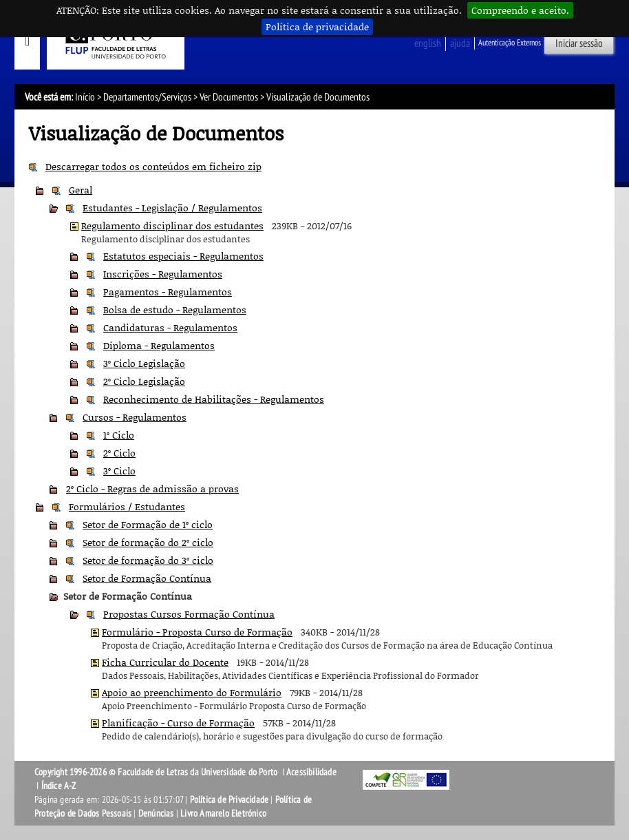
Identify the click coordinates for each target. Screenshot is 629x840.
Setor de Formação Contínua (147, 578)
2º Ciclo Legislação (144, 381)
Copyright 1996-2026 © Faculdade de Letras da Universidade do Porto (157, 772)
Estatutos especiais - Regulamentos (183, 256)
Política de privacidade (317, 27)
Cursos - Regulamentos (135, 417)
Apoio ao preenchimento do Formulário (192, 692)
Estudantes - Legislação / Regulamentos (172, 208)
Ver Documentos (229, 97)
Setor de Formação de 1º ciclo (148, 524)
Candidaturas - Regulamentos (170, 327)
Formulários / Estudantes (127, 506)
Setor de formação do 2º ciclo (148, 542)
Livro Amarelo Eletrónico (223, 813)
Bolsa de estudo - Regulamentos (175, 309)
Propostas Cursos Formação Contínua (189, 614)
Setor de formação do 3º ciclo (148, 560)
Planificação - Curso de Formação (178, 723)
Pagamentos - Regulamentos (168, 292)
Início (85, 97)
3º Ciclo (119, 471)
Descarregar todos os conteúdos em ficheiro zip (153, 166)
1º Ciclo (119, 435)
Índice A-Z (59, 786)
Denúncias (156, 813)
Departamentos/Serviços (147, 97)
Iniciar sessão (579, 43)
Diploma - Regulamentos (159, 345)
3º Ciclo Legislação (144, 363)
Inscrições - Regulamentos (163, 274)
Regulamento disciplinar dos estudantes (172, 225)
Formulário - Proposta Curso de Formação (197, 632)
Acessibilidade (311, 772)
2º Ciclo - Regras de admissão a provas (152, 489)
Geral (81, 190)
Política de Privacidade (230, 800)
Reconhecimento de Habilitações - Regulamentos (214, 399)
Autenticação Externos (510, 43)
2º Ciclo (119, 453)
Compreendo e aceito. (520, 10)
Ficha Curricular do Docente (165, 662)
